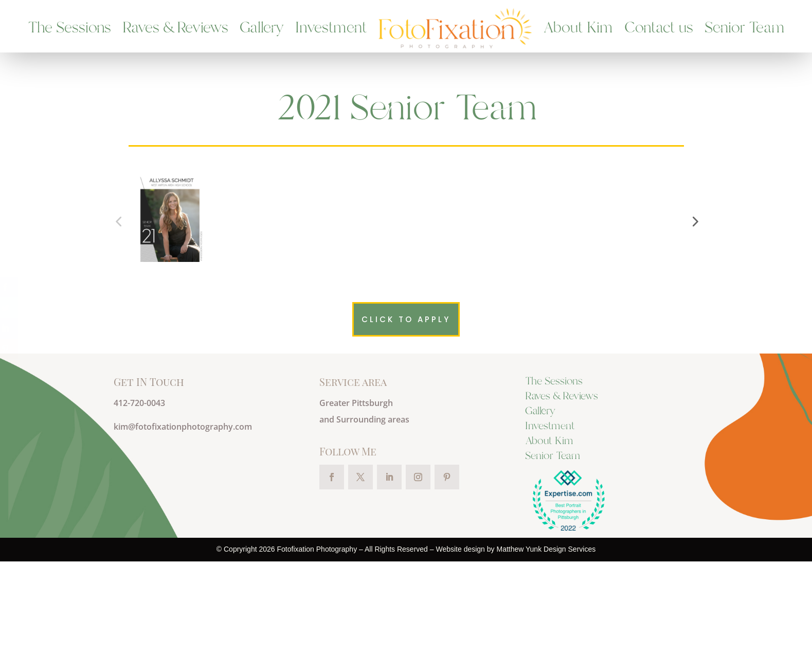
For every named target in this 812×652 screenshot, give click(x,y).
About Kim (578, 28)
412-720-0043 (139, 494)
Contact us (659, 28)
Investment (331, 28)
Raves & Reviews (175, 28)
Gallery (262, 28)
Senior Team (744, 28)
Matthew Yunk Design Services (546, 640)
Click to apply (406, 410)
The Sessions (69, 28)
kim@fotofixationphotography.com (183, 518)
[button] (694, 267)
